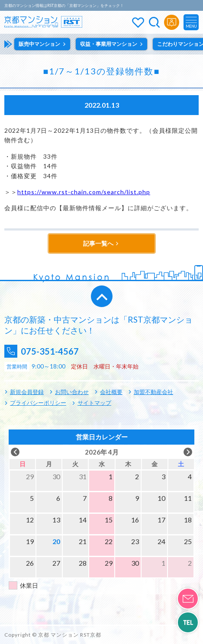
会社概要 (111, 392)
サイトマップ (94, 403)
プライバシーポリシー (38, 403)
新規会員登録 (27, 392)
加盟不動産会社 (153, 392)
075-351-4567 (50, 351)
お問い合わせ (72, 392)
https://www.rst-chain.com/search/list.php (84, 192)
